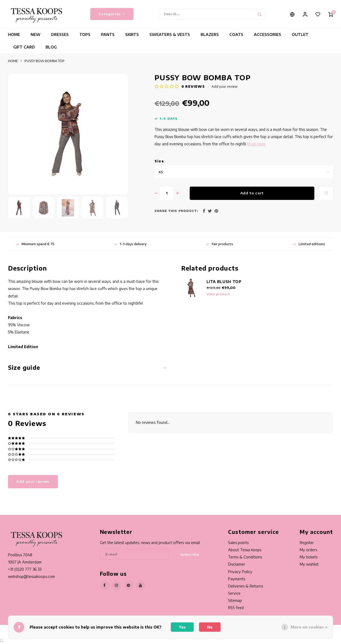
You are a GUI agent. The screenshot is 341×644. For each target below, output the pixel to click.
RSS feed (236, 609)
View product (218, 295)
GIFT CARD (24, 48)
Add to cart (252, 194)
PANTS (108, 36)
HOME (14, 36)
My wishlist (309, 565)
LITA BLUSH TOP (224, 283)
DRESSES (60, 36)
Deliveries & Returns (245, 587)
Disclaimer (237, 565)
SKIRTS (132, 36)
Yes (182, 627)
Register (307, 544)
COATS (236, 36)
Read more (256, 145)
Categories (112, 15)
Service (234, 595)
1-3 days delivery (130, 245)
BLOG (51, 48)
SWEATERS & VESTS (170, 36)
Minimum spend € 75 (35, 245)
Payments (237, 580)
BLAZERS (210, 36)
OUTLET (300, 36)
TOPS (85, 36)
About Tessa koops (245, 551)
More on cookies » (309, 627)
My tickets (309, 558)
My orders (308, 551)
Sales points (238, 544)
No (210, 627)
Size (159, 162)
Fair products (220, 245)
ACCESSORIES (267, 36)
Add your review (225, 88)
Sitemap (235, 602)
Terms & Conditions (245, 558)
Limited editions (309, 245)
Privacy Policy (240, 573)
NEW (36, 36)
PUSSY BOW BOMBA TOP (44, 62)
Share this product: (176, 212)
